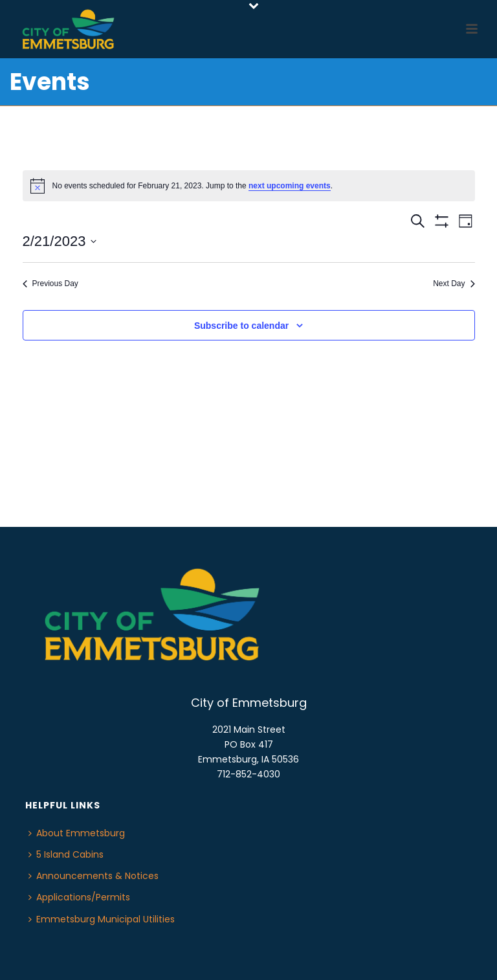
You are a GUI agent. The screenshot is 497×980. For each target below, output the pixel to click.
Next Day (454, 284)
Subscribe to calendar (241, 326)
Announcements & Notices (94, 876)
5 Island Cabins (66, 854)
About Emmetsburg (77, 833)
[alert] (249, 186)
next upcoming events (290, 186)
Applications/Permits (79, 897)
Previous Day (50, 284)
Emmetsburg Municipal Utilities (102, 919)
